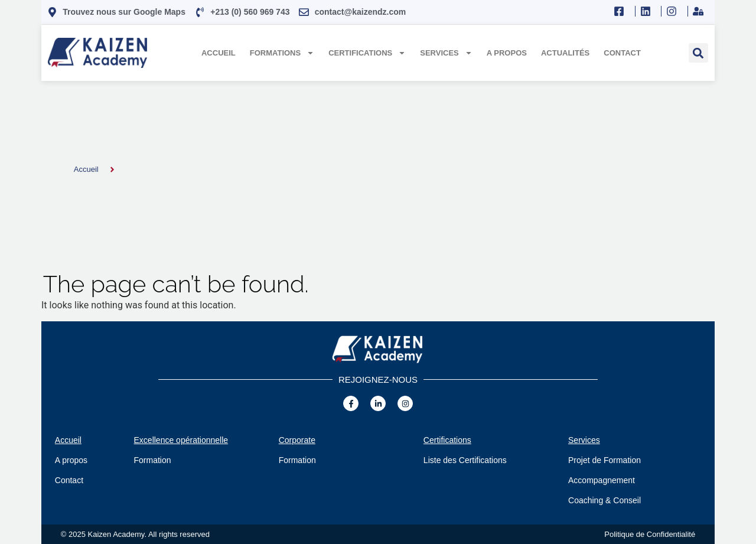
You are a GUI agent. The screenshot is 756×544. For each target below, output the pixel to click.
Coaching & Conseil (605, 500)
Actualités (565, 53)
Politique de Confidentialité (650, 534)
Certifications (367, 53)
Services (446, 53)
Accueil (219, 53)
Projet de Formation (605, 460)
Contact (622, 53)
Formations (282, 53)
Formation (153, 460)
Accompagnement (602, 480)
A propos (507, 53)
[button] (698, 53)
